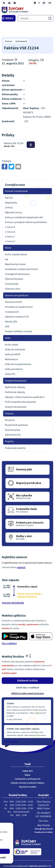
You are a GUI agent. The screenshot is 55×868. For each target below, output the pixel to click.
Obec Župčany (36, 857)
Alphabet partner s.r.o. (40, 853)
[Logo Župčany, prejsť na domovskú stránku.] (27, 10)
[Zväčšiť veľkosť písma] (44, 3)
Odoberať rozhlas (27, 667)
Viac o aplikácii (9, 630)
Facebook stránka (44, 819)
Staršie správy (11, 728)
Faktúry (33, 50)
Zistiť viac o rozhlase (28, 674)
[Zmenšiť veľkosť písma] (39, 3)
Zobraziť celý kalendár (13, 589)
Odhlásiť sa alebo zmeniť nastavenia (27, 680)
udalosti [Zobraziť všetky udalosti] (21, 554)
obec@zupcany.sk (44, 816)
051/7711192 (43, 812)
